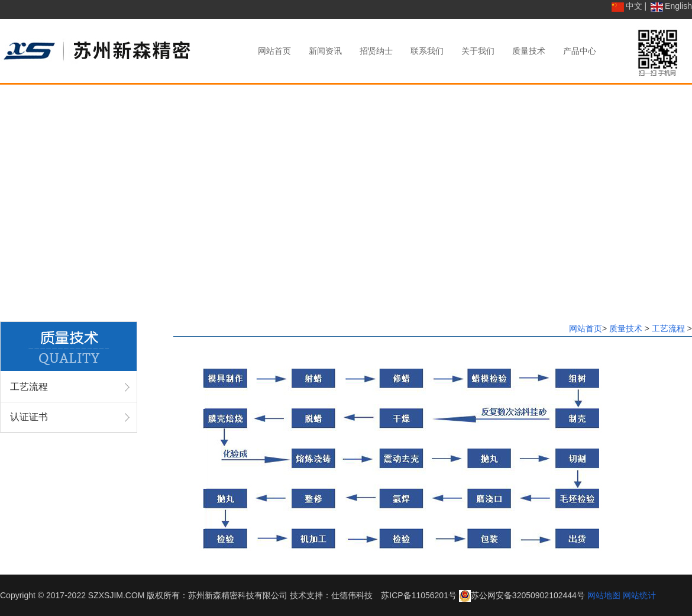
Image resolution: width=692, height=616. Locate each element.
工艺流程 (29, 387)
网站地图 (604, 595)
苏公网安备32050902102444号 (528, 595)
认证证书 (29, 417)
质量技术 (627, 328)
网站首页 (586, 328)
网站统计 (639, 595)
